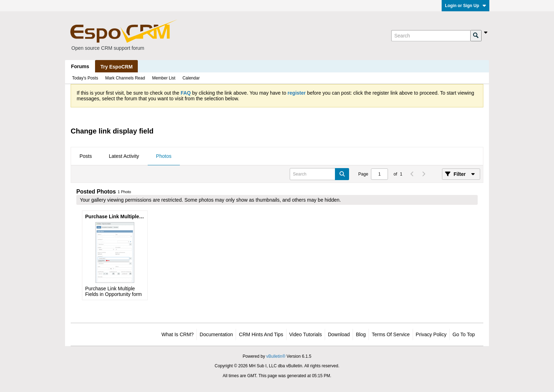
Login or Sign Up (465, 6)
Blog (361, 334)
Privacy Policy (431, 334)
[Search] (431, 36)
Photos (164, 156)
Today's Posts (85, 78)
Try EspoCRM (116, 67)
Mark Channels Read (125, 78)
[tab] (86, 156)
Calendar (191, 78)
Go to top (464, 334)
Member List (164, 78)
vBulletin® (276, 356)
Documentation (216, 334)
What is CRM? (178, 334)
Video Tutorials (306, 334)
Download (339, 334)
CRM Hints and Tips (261, 334)
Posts (86, 156)
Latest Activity (124, 156)
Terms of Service (391, 334)
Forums (80, 66)
